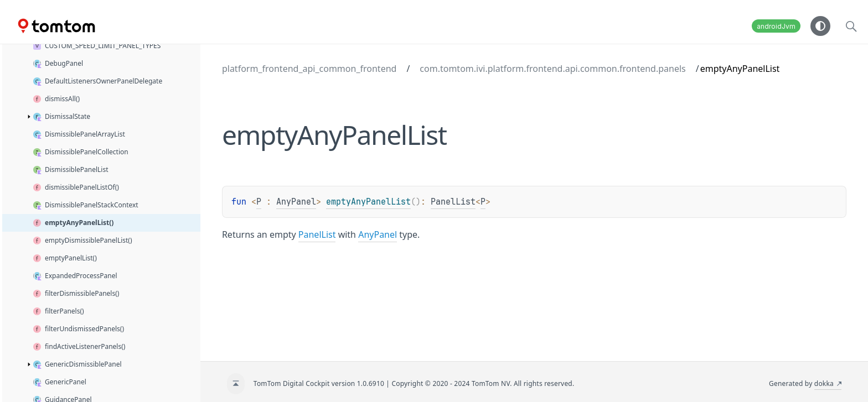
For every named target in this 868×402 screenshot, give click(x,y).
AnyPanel (296, 202)
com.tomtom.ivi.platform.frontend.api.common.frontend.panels (552, 69)
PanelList (453, 202)
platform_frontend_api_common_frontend (309, 69)
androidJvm (776, 26)
